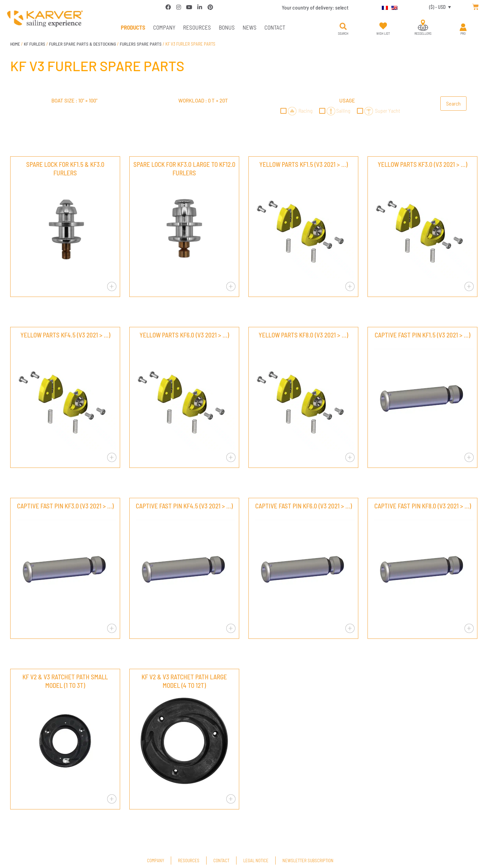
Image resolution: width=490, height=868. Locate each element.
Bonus (227, 27)
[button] (343, 27)
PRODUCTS (133, 27)
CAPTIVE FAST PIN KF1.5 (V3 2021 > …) (422, 335)
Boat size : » (74, 100)
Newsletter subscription (308, 861)
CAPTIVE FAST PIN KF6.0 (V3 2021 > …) (304, 506)
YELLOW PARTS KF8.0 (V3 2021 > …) (303, 335)
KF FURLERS (35, 44)
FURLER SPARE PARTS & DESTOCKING (83, 44)
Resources (197, 27)
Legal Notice (256, 861)
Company (164, 27)
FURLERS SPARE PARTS (141, 44)
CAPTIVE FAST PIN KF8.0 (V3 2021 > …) (423, 506)
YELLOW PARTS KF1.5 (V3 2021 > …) (304, 164)
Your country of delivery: (315, 7)
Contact (275, 27)
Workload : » (203, 100)
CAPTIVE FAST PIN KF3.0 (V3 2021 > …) (65, 506)
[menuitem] (383, 7)
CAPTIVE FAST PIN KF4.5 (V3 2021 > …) (184, 506)
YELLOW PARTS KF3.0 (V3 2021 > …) (422, 164)
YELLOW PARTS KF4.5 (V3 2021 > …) (65, 335)
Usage (347, 100)
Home (15, 44)
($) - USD (437, 7)
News (250, 27)
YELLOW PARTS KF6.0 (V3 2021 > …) (184, 335)
